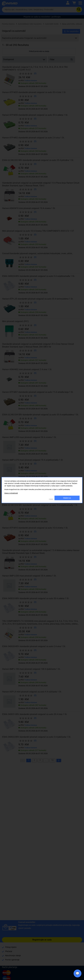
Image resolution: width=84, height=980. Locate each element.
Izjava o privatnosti (11, 493)
